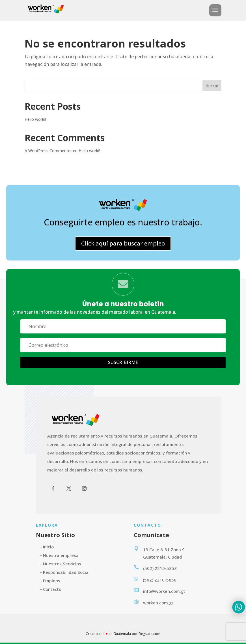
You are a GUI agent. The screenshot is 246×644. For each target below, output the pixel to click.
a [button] (215, 10)
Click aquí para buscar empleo (123, 243)
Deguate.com (149, 634)
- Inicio (47, 547)
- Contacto (51, 589)
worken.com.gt (158, 603)
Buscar (212, 86)
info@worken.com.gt (164, 591)
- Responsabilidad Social (65, 572)
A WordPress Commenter (48, 151)
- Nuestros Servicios (61, 564)
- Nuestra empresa (59, 555)
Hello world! (35, 119)
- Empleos (50, 581)
